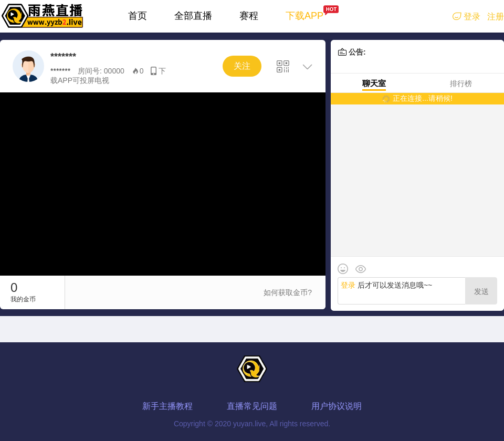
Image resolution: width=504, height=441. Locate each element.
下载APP (304, 16)
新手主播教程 (167, 406)
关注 (242, 66)
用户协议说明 (337, 406)
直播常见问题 (252, 406)
